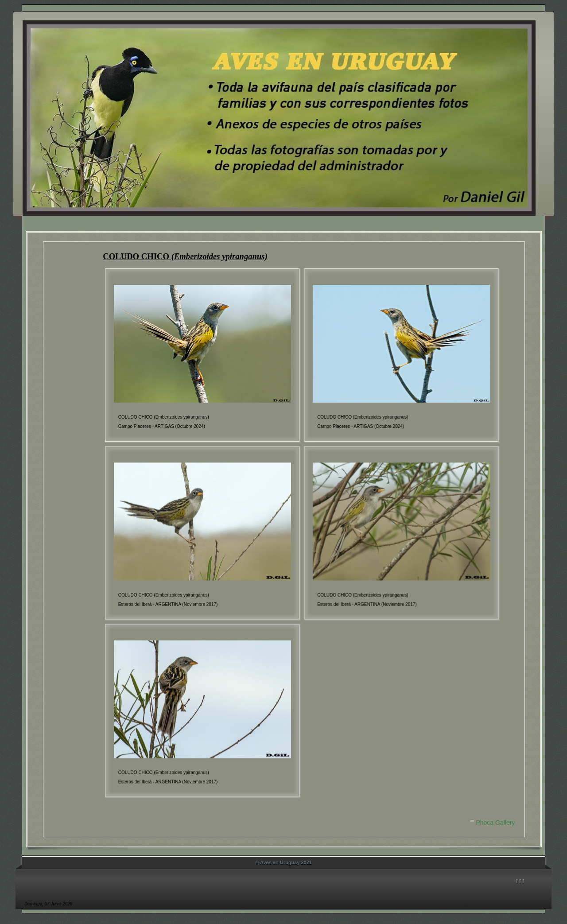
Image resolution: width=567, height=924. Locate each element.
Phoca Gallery (495, 823)
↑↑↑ (520, 881)
